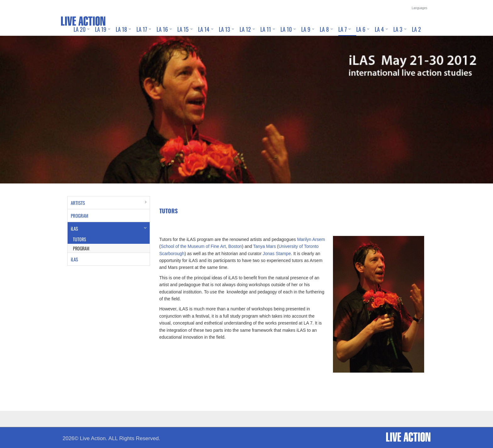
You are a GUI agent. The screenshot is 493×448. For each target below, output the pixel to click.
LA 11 (266, 29)
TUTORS (80, 239)
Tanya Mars (264, 246)
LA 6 (361, 29)
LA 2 (416, 29)
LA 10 (286, 29)
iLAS (74, 228)
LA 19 (101, 29)
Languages (420, 8)
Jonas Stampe (277, 254)
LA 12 (245, 29)
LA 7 (343, 29)
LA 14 (204, 29)
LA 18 (121, 29)
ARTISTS (78, 203)
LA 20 (80, 29)
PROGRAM (80, 216)
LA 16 (162, 29)
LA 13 (224, 29)
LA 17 (142, 29)
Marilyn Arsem (311, 239)
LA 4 (379, 29)
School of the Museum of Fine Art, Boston (201, 246)
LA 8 (324, 29)
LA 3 (398, 29)
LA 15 (183, 29)
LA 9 (306, 29)
